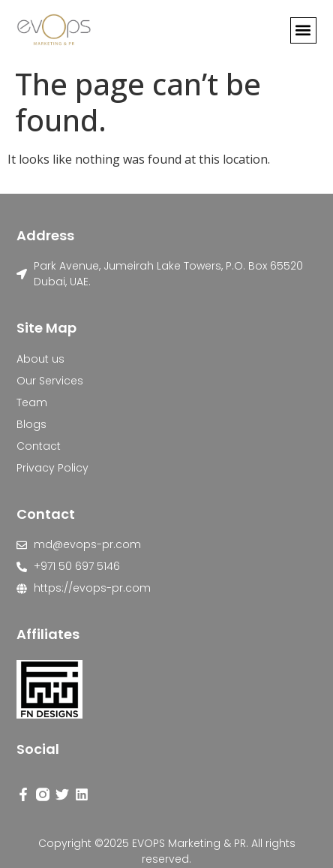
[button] (303, 30)
